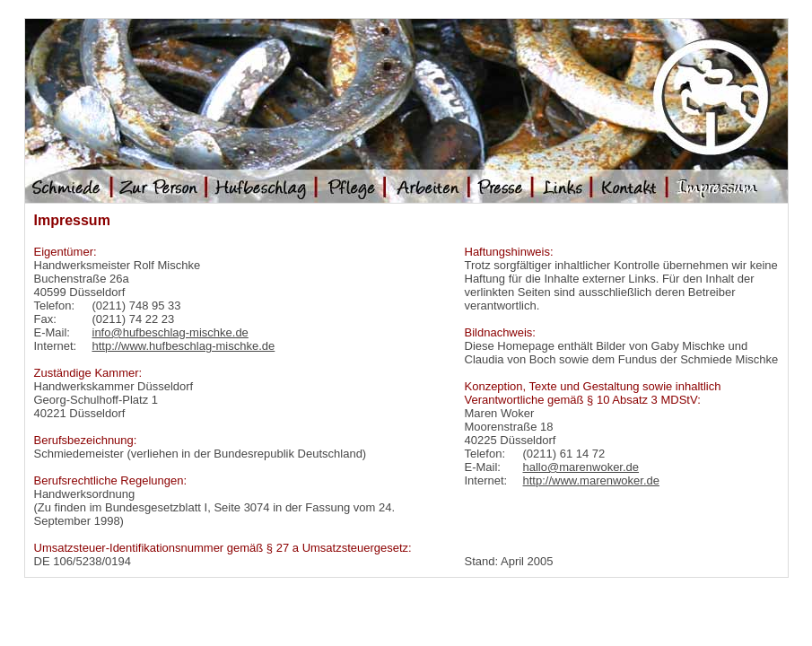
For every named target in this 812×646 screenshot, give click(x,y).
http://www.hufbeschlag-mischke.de (184, 346)
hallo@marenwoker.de (581, 467)
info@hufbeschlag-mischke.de (170, 332)
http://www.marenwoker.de (591, 480)
